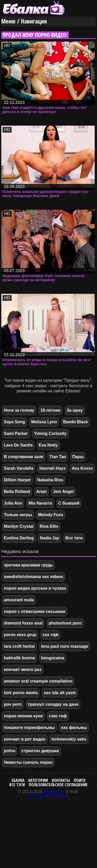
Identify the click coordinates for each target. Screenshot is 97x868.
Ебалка (18, 780)
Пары (78, 457)
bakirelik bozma (19, 658)
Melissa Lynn (44, 422)
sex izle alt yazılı (60, 693)
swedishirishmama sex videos (33, 577)
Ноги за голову (19, 410)
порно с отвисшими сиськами (35, 611)
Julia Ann (13, 503)
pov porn (13, 704)
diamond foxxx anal (23, 623)
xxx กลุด (50, 635)
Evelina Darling (19, 538)
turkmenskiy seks (69, 739)
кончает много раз (23, 670)
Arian (42, 492)
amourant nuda (19, 600)
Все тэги (17, 785)
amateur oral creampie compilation (38, 681)
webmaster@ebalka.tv (48, 796)
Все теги (74, 538)
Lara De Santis (18, 445)
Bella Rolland (17, 492)
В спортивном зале (24, 457)
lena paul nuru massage (65, 646)
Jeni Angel (63, 492)
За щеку (75, 410)
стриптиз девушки (40, 751)
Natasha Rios (50, 480)
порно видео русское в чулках (35, 588)
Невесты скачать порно (28, 762)
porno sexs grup (20, 635)
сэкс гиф (58, 716)
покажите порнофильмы (29, 728)
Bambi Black (76, 422)
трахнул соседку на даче (53, 704)
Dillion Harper (17, 480)
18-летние (50, 410)
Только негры (18, 515)
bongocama (53, 658)
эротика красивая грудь (28, 565)
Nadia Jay (50, 538)
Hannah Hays (52, 468)
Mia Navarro (40, 503)
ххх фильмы (74, 728)
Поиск (80, 780)
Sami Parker (16, 433)
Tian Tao (58, 457)
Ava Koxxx (82, 468)
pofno (10, 751)
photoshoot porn (65, 623)
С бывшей (69, 503)
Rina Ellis (49, 526)
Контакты (61, 780)
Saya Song (14, 422)
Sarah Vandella (19, 468)
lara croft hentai (19, 646)
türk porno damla (21, 693)
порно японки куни (23, 716)
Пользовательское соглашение (58, 785)
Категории (38, 780)
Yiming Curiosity (50, 433)
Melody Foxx (51, 515)
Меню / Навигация (24, 21)
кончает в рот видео (25, 739)
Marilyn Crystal (19, 526)
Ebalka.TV (53, 792)
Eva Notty (48, 445)
